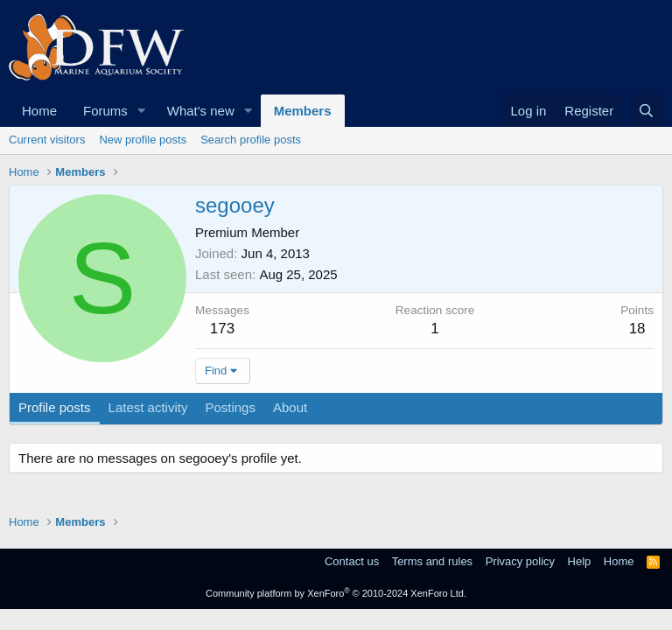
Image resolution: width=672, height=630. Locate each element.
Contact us (352, 561)
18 (637, 329)
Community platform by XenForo (336, 593)
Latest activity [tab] (148, 407)
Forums (105, 111)
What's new (201, 111)
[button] (142, 111)
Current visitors (47, 140)
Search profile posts (251, 140)
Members (303, 111)
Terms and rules (432, 561)
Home (39, 111)
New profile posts (143, 140)
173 (222, 329)
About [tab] (290, 407)
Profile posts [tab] (55, 407)
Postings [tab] (230, 407)
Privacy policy (520, 561)
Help (580, 561)
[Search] (646, 111)
